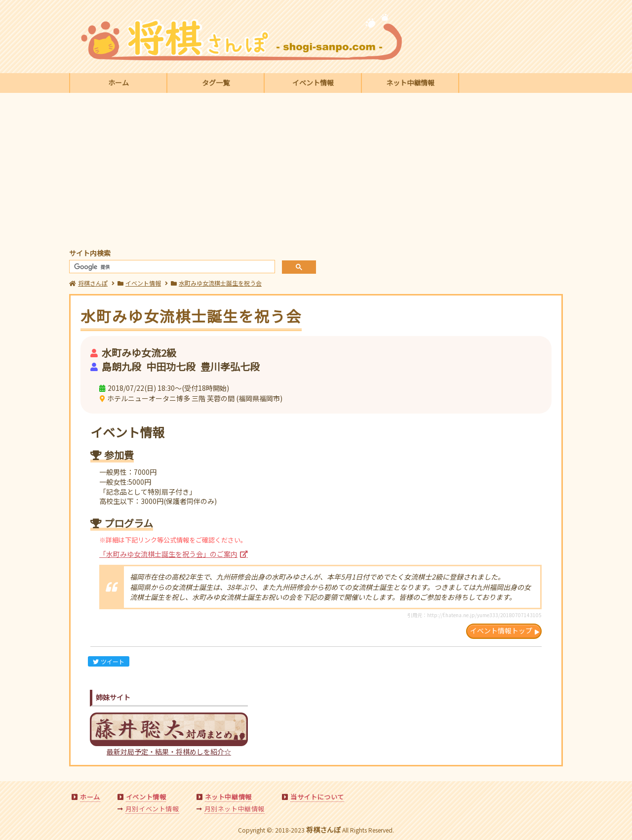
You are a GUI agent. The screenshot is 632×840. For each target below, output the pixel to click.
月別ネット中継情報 (235, 809)
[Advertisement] (316, 172)
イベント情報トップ (501, 630)
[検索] (171, 267)
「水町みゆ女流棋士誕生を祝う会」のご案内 (168, 554)
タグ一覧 (216, 83)
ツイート (109, 661)
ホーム (118, 83)
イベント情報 (313, 83)
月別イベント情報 (152, 809)
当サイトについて (317, 797)
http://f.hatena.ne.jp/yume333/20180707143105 (484, 615)
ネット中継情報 (410, 83)
